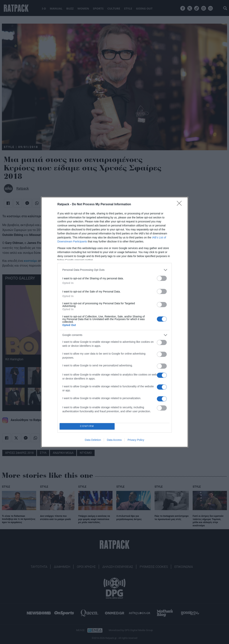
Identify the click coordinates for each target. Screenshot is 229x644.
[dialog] (115, 322)
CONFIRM (87, 426)
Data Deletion (93, 440)
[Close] (180, 205)
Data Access (114, 440)
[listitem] (115, 270)
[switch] (162, 278)
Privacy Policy (136, 440)
